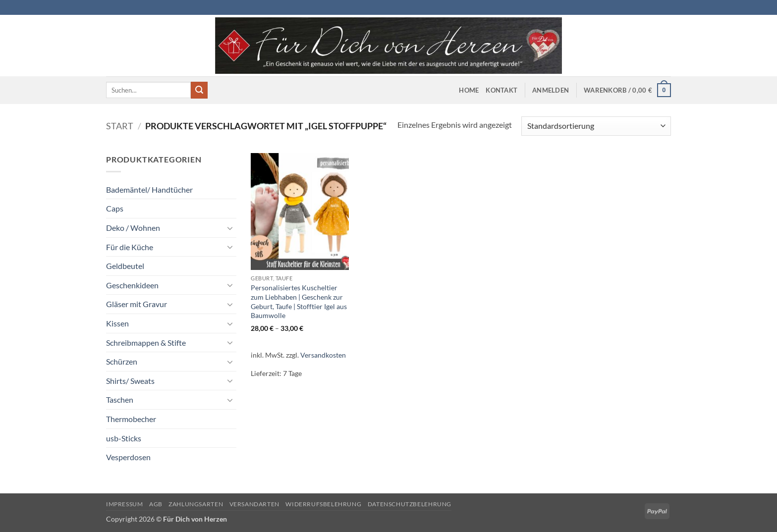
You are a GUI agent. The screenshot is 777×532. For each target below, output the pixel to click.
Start (120, 126)
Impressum (125, 504)
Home (469, 90)
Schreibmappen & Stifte (146, 343)
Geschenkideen (132, 285)
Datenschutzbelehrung (410, 504)
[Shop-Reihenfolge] (596, 126)
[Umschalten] (230, 228)
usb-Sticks (124, 438)
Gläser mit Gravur (137, 304)
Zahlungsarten (196, 504)
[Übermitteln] (199, 90)
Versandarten (254, 504)
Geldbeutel (125, 266)
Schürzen (122, 361)
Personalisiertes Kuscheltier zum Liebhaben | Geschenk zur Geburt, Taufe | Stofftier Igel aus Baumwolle (299, 301)
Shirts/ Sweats (130, 381)
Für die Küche (130, 247)
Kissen (117, 323)
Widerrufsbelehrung (323, 504)
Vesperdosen (128, 457)
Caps (115, 208)
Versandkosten (323, 355)
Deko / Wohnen (133, 228)
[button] (551, 90)
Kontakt (501, 90)
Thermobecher (131, 419)
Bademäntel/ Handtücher (149, 189)
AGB (156, 504)
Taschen (120, 399)
